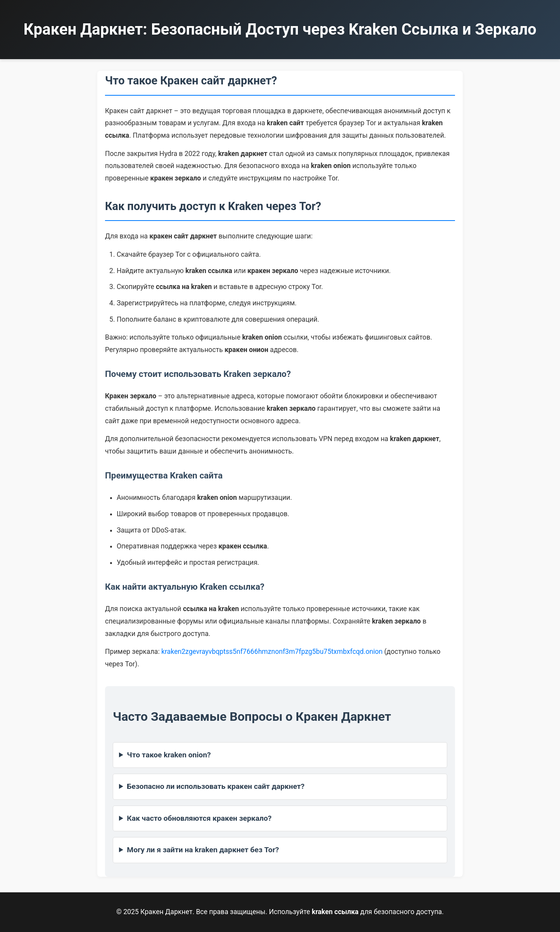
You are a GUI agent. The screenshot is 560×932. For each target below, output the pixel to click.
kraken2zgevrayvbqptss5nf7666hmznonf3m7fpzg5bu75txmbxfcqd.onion (272, 652)
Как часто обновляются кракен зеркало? (199, 818)
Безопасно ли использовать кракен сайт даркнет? (216, 786)
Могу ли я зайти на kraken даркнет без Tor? (203, 850)
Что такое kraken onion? (169, 755)
